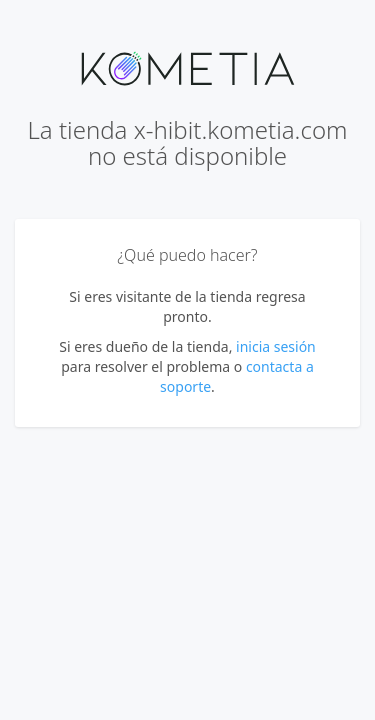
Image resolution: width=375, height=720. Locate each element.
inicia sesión (276, 346)
